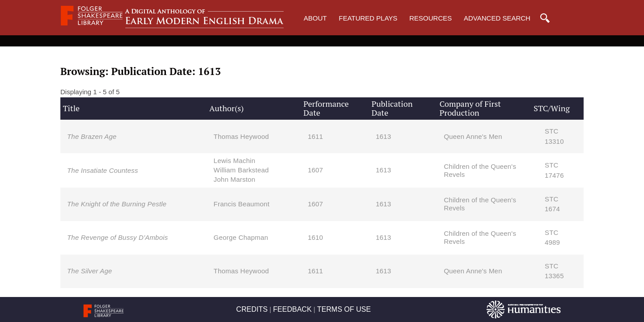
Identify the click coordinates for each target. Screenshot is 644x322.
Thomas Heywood (241, 136)
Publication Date (392, 108)
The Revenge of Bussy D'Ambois (117, 237)
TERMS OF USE (344, 309)
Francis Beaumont (242, 204)
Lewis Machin (235, 161)
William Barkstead (241, 170)
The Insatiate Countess (103, 170)
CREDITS (252, 309)
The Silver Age (90, 271)
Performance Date (326, 108)
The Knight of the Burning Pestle (117, 204)
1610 (315, 237)
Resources (430, 18)
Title (71, 108)
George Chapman (241, 237)
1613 (383, 136)
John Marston (235, 179)
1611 (315, 136)
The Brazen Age (92, 136)
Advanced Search (497, 18)
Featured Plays (368, 18)
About (315, 18)
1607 (315, 170)
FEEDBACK (292, 309)
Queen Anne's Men (473, 136)
